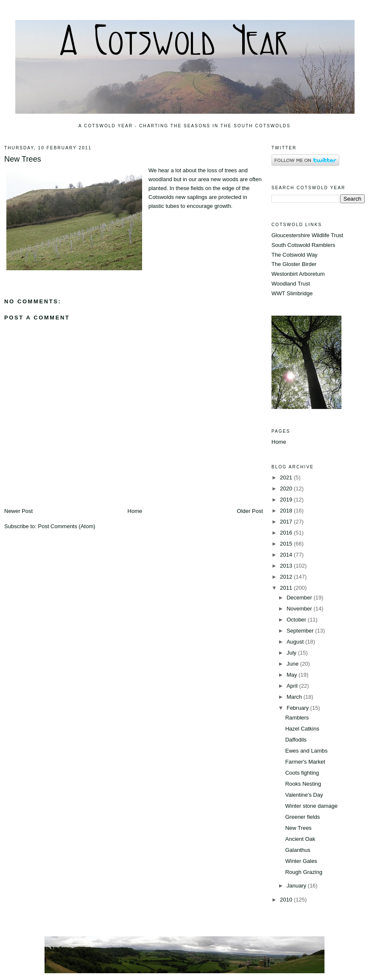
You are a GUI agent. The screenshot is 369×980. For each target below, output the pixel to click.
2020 (287, 489)
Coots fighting (302, 773)
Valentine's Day (304, 795)
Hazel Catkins (302, 729)
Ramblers (297, 718)
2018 (287, 511)
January (297, 886)
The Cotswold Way (295, 255)
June (294, 664)
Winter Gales (301, 861)
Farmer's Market (305, 762)
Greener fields (302, 817)
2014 (287, 555)
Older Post (250, 511)
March (295, 697)
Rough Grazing (303, 872)
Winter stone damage (311, 806)
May (293, 675)
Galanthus (298, 850)
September (301, 631)
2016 (287, 533)
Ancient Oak (300, 839)
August (296, 642)
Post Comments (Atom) (67, 526)
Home (135, 511)
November (300, 609)
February (299, 708)
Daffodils (296, 740)
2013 (287, 566)
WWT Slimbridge (292, 293)
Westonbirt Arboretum (298, 274)
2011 (287, 588)
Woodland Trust (291, 284)
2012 (287, 577)
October (297, 620)
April (293, 686)
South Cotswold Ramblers (303, 245)
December (300, 598)
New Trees (23, 159)
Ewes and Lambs (306, 751)
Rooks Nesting (303, 784)
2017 (287, 522)
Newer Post (18, 511)
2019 (287, 500)
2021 (287, 477)
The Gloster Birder (294, 264)
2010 (287, 900)
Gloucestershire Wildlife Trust (307, 235)
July (292, 653)
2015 (287, 544)
